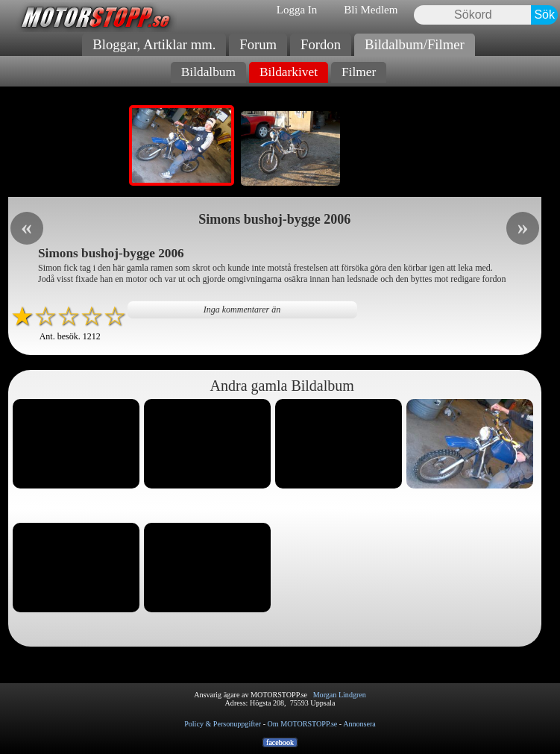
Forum (258, 44)
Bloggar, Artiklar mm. (154, 44)
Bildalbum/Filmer (415, 44)
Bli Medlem (371, 10)
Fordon (321, 44)
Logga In (297, 10)
